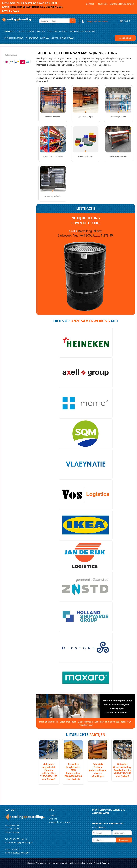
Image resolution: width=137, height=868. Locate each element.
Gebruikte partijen (36, 31)
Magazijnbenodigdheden (82, 31)
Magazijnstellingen (14, 31)
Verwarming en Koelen (63, 38)
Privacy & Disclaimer (102, 863)
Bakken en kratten (14, 38)
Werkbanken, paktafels (37, 38)
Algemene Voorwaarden (37, 863)
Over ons (103, 4)
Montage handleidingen (122, 4)
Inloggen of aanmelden (97, 21)
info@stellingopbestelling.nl (20, 842)
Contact (90, 4)
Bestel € (125, 38)
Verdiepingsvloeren (57, 31)
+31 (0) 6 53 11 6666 (18, 839)
